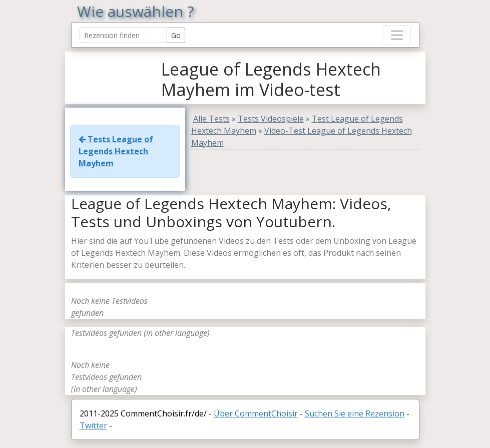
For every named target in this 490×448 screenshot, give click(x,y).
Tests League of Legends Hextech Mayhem (116, 151)
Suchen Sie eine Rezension (355, 413)
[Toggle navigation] (397, 35)
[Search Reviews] (123, 35)
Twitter (93, 425)
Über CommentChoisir (256, 413)
